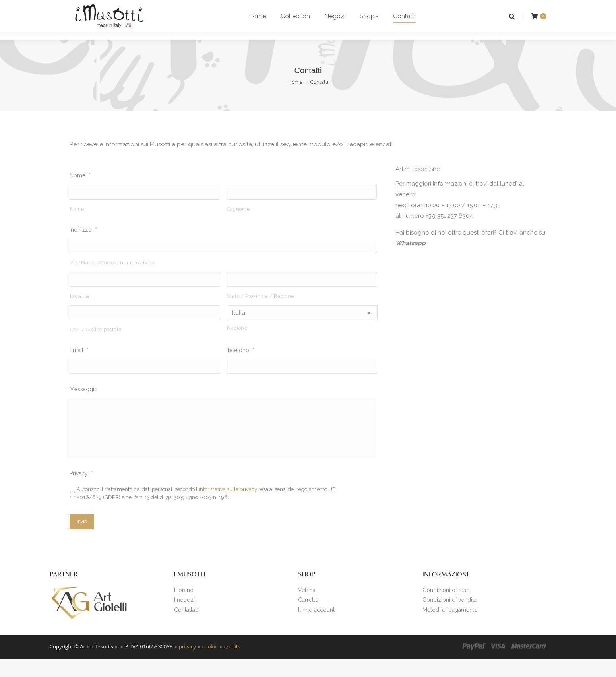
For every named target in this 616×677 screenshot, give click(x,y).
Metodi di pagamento (450, 628)
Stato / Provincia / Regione (261, 312)
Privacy (81, 493)
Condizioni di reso (446, 608)
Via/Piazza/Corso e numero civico (112, 278)
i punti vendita (76, 7)
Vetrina (307, 608)
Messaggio (84, 405)
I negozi (184, 618)
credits (232, 665)
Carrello (308, 618)
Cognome (238, 224)
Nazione (237, 343)
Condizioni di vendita (449, 618)
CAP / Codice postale (96, 345)
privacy (187, 665)
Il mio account (316, 628)
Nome (80, 190)
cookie (210, 665)
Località (79, 312)
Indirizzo (83, 244)
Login (505, 7)
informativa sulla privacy (228, 509)
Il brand (184, 608)
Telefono (240, 366)
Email (79, 366)
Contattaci (187, 628)
